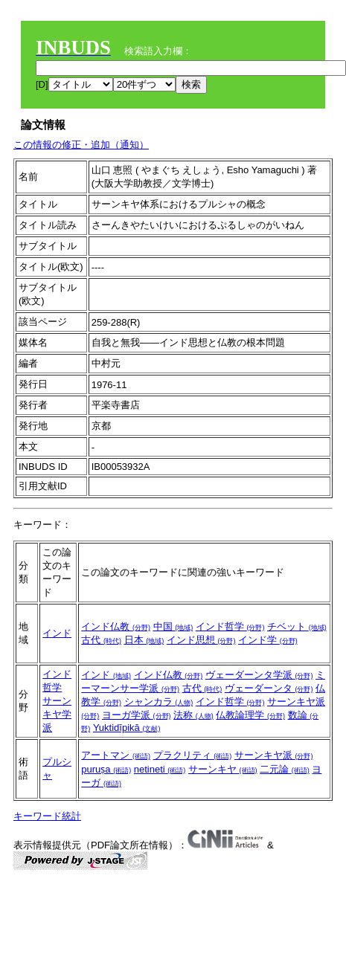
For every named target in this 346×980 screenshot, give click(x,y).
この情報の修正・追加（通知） (81, 145)
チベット (297, 626)
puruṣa (106, 769)
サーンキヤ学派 (57, 714)
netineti (160, 769)
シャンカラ (159, 702)
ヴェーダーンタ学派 (259, 675)
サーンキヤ (223, 769)
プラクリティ (193, 755)
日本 (144, 640)
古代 (101, 640)
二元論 (285, 769)
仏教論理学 (250, 715)
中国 (173, 626)
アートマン (116, 755)
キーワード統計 (47, 816)
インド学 (268, 640)
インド (57, 633)
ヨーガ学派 (137, 715)
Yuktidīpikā (127, 728)
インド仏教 (116, 626)
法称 (193, 715)
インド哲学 (230, 626)
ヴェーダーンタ (269, 688)
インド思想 (201, 640)
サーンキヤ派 (274, 755)
